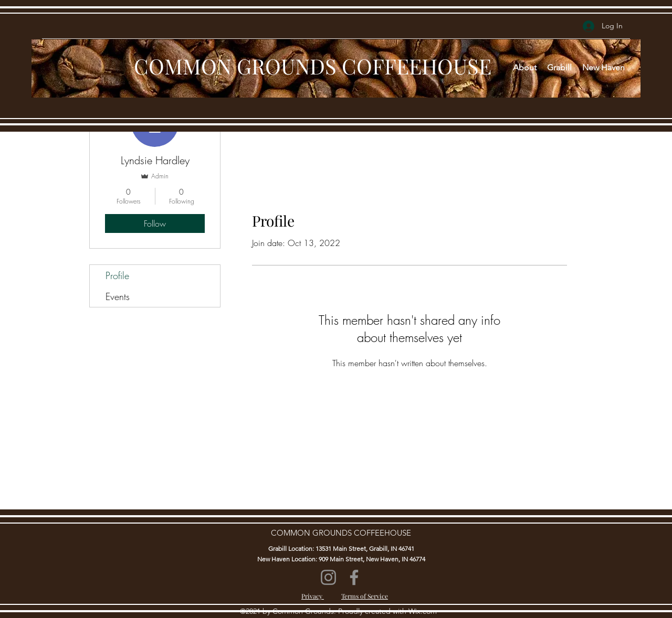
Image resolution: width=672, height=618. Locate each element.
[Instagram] (328, 577)
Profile (117, 275)
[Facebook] (354, 577)
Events (118, 296)
